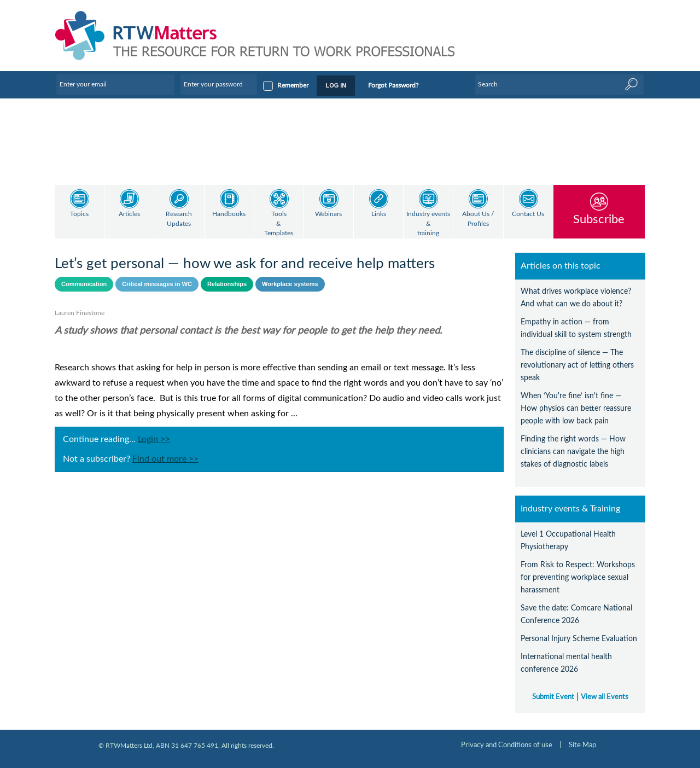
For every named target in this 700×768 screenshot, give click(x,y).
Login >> (154, 439)
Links (379, 214)
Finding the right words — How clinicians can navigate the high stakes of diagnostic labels (573, 452)
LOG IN (336, 85)
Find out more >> (165, 459)
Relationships (227, 284)
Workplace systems (290, 284)
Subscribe (599, 219)
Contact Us (528, 214)
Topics (79, 214)
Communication (84, 284)
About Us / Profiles (478, 219)
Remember (293, 85)
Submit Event (553, 697)
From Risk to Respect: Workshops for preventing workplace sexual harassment (578, 577)
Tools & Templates (279, 224)
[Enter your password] (219, 84)
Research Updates (179, 219)
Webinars (328, 214)
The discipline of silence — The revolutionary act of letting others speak (577, 365)
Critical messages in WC (157, 284)
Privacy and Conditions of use (507, 745)
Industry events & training (428, 224)
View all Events (605, 697)
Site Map (582, 745)
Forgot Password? (393, 85)
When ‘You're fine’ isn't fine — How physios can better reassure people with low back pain (576, 408)
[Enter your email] (115, 84)
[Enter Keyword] (559, 84)
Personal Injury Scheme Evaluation (579, 639)
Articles (129, 214)
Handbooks (229, 214)
